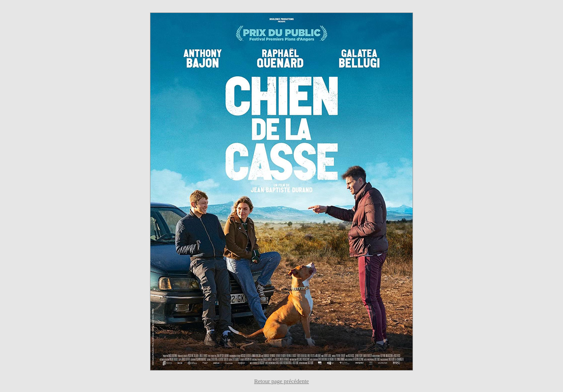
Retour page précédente (281, 381)
